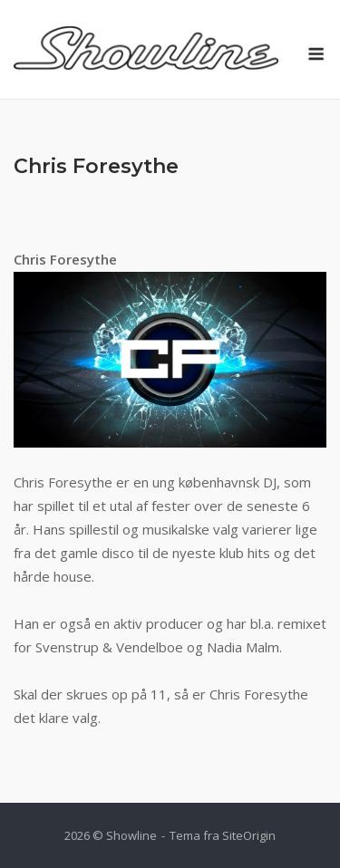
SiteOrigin (249, 835)
